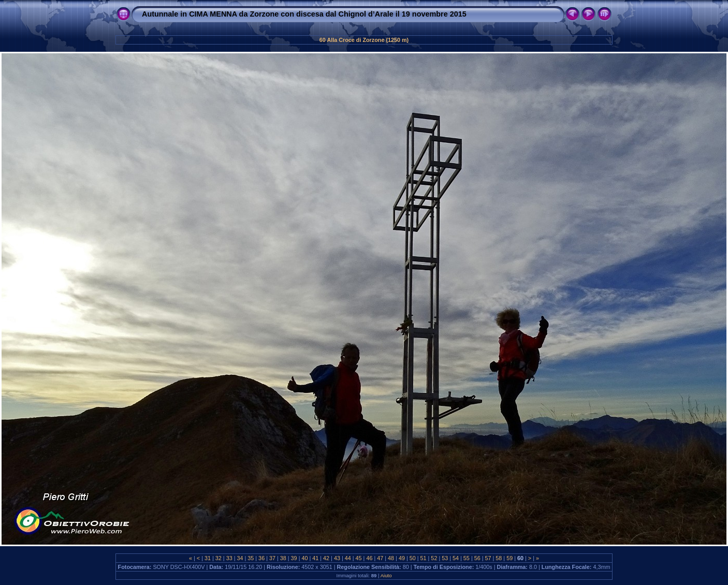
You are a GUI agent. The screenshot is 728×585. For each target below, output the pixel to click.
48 (391, 558)
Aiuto (386, 575)
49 (402, 558)
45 (359, 558)
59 (509, 558)
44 (348, 558)
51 (424, 558)
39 (294, 558)
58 (499, 558)
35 (251, 558)
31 (208, 558)
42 (326, 558)
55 (467, 558)
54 (456, 558)
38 (283, 558)
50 (413, 558)
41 (315, 558)
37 (272, 558)
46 (369, 558)
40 (304, 558)
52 (434, 558)
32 (219, 558)
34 (240, 558)
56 (477, 558)
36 (261, 558)
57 (488, 558)
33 (229, 558)
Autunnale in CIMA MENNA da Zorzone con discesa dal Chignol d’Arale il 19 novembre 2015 (304, 14)
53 (445, 558)
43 (337, 558)
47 (380, 558)
